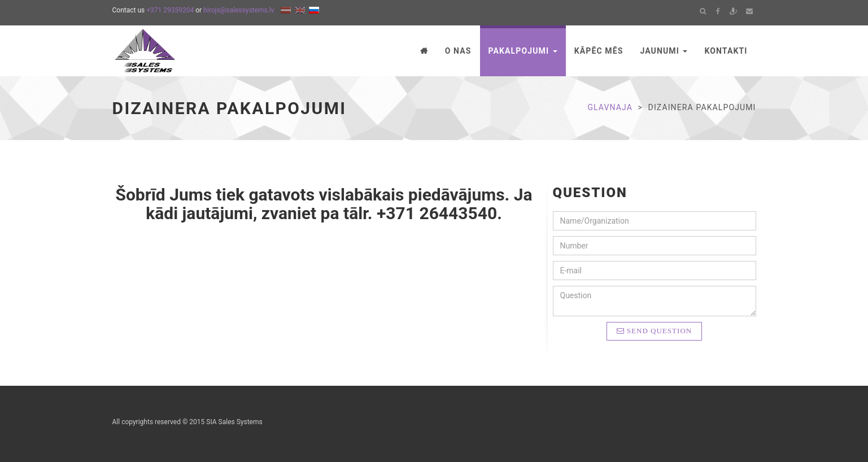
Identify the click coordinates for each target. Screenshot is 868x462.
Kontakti (726, 51)
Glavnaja (610, 107)
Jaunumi (664, 51)
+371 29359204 (170, 10)
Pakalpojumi (523, 51)
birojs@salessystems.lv (239, 10)
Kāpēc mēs (599, 51)
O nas (458, 51)
